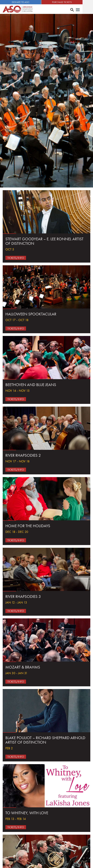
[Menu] (88, 10)
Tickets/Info (16, 258)
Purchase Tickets (70, 2)
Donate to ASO (23, 2)
